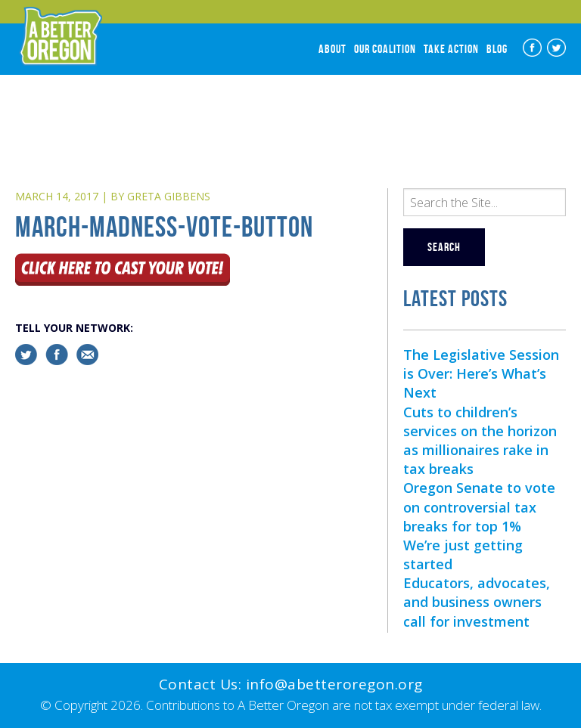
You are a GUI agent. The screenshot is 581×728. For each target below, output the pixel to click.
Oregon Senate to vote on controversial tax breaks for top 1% (479, 507)
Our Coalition (385, 49)
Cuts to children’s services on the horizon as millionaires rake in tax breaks (480, 441)
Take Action (451, 49)
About (332, 49)
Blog (497, 49)
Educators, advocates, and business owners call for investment (477, 602)
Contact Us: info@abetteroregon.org (291, 684)
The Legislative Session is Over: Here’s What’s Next (481, 373)
